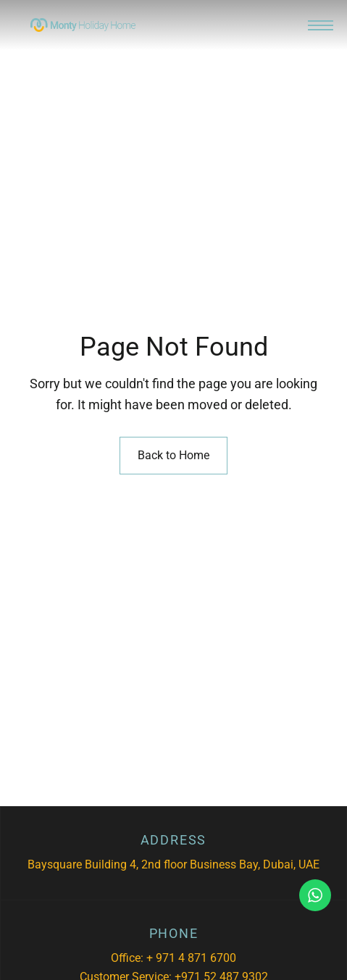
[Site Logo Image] (83, 25)
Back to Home (173, 455)
